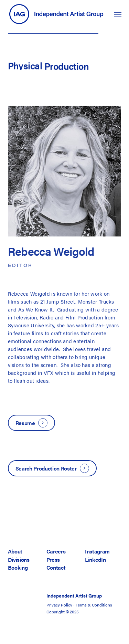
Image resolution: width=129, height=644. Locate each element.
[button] (118, 14)
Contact (56, 567)
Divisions (19, 559)
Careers (56, 551)
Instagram (97, 551)
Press (53, 559)
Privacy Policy (59, 605)
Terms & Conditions (94, 605)
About (15, 551)
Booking (18, 567)
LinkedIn (95, 559)
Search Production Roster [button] (46, 468)
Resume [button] (25, 423)
